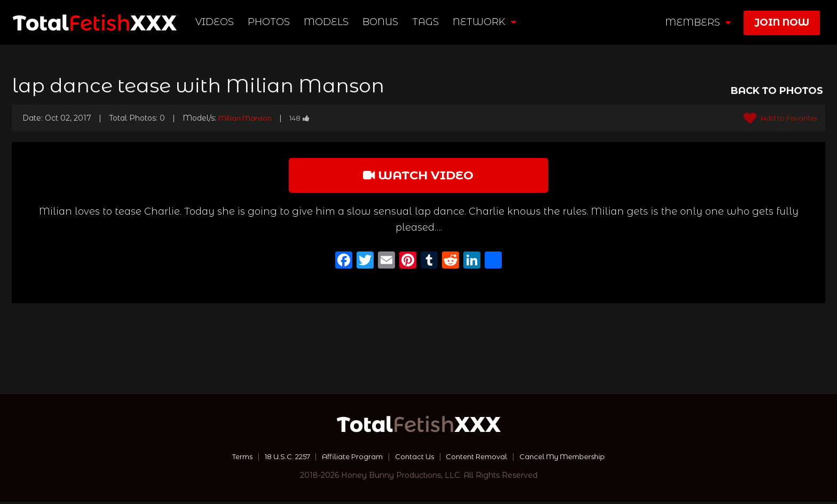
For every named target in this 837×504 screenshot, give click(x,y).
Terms (228, 459)
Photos (269, 22)
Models (327, 22)
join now (782, 22)
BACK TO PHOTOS (777, 91)
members (698, 22)
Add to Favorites (777, 118)
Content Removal (480, 459)
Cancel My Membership (573, 459)
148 (306, 118)
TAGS (426, 22)
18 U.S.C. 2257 (278, 459)
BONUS (381, 22)
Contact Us (414, 459)
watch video (418, 176)
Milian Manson (248, 118)
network (485, 22)
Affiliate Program (348, 459)
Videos (215, 22)
